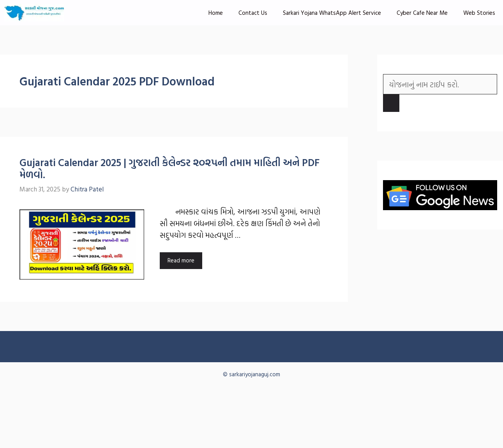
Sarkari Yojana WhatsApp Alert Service (332, 13)
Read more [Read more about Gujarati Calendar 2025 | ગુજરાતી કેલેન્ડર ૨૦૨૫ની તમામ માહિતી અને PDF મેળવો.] (181, 260)
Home (216, 13)
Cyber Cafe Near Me (422, 13)
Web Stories (479, 13)
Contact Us (253, 13)
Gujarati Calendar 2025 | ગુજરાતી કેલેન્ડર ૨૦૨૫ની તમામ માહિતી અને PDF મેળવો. (169, 168)
